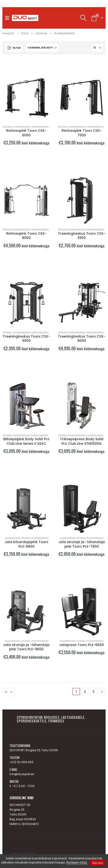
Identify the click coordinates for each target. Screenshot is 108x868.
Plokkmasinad (21, 127)
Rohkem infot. (77, 863)
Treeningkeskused (42, 127)
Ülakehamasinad (41, 435)
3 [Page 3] (93, 692)
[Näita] (97, 48)
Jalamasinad (12, 538)
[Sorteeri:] (42, 48)
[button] (8, 18)
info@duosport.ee (22, 774)
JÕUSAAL (7, 127)
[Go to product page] (26, 98)
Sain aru (98, 863)
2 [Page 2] (85, 692)
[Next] (102, 692)
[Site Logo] (25, 18)
